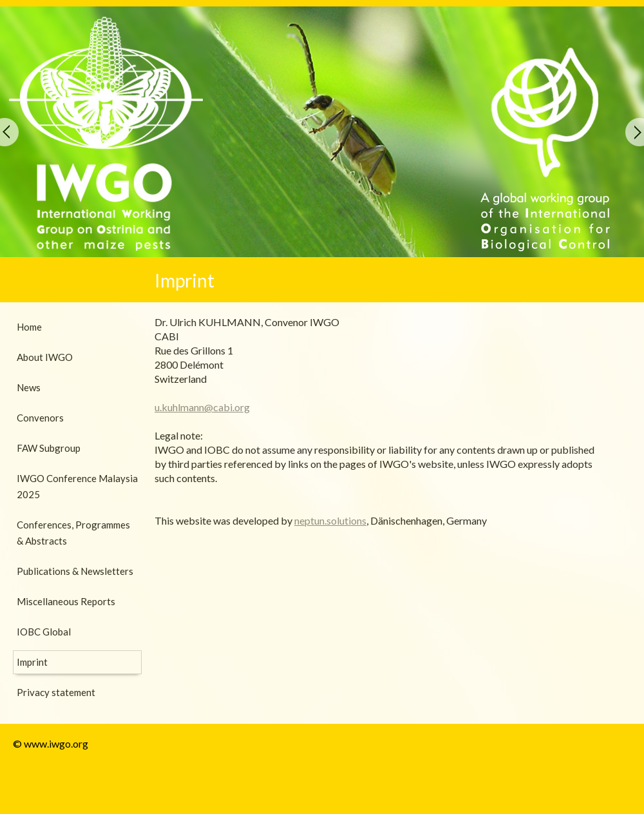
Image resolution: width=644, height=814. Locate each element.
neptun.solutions (330, 520)
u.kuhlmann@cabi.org (202, 407)
